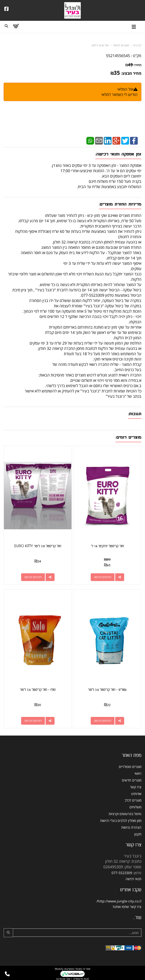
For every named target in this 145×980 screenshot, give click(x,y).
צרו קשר (136, 907)
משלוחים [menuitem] (135, 807)
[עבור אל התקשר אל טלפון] (7, 974)
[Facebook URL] (7, 9)
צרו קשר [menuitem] (136, 787)
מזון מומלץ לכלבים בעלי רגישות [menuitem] (121, 821)
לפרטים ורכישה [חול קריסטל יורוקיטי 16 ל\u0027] (103, 577)
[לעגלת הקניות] (16, 26)
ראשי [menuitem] (138, 773)
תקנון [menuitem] (138, 834)
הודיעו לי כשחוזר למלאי (119, 95)
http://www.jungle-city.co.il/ (119, 901)
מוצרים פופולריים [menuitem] (130, 767)
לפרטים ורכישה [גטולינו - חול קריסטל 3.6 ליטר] (103, 721)
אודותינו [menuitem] (136, 794)
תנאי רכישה (133, 879)
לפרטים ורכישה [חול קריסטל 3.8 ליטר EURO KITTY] (33, 577)
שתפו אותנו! (121, 907)
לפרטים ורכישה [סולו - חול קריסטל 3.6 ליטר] (33, 721)
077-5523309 (122, 873)
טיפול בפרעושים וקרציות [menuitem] (125, 814)
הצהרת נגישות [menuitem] (131, 827)
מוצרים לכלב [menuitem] (133, 800)
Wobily (59, 969)
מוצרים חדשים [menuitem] (132, 780)
